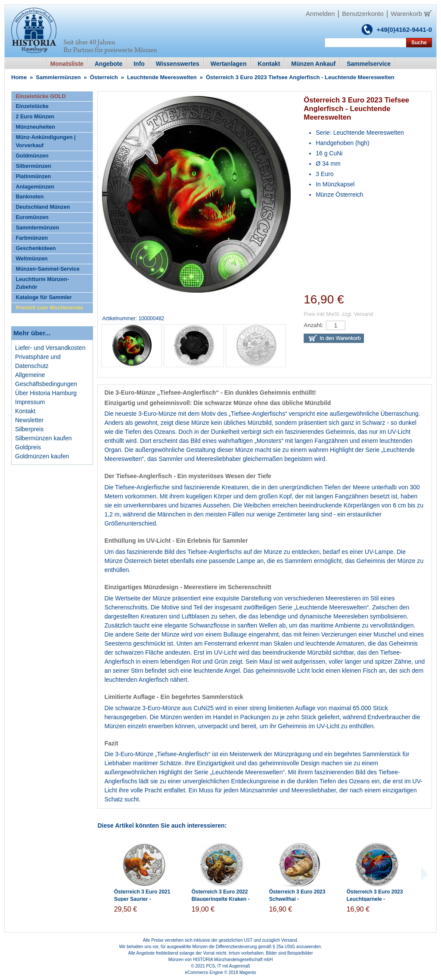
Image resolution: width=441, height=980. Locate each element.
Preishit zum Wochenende (49, 308)
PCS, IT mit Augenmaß (228, 966)
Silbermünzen (33, 166)
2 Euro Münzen (35, 117)
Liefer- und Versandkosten (50, 348)
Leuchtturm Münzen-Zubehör (42, 283)
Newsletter (29, 420)
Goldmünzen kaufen (42, 456)
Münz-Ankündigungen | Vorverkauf (45, 141)
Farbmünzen (32, 238)
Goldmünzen (32, 156)
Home (19, 77)
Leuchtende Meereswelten (162, 77)
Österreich (104, 77)
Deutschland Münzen (43, 207)
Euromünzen (32, 217)
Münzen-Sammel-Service (47, 269)
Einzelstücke (32, 106)
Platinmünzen (33, 176)
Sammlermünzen (58, 77)
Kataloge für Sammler (43, 297)
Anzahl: (313, 325)
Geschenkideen (36, 248)
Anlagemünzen (35, 187)
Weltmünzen (31, 259)
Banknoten (30, 197)
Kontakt (25, 411)
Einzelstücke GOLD (40, 96)
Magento (248, 972)
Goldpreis (28, 447)
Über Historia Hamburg (46, 393)
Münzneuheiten (35, 127)
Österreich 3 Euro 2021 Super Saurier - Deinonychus (142, 899)
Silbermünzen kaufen (43, 438)
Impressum (30, 402)
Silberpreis (29, 429)
